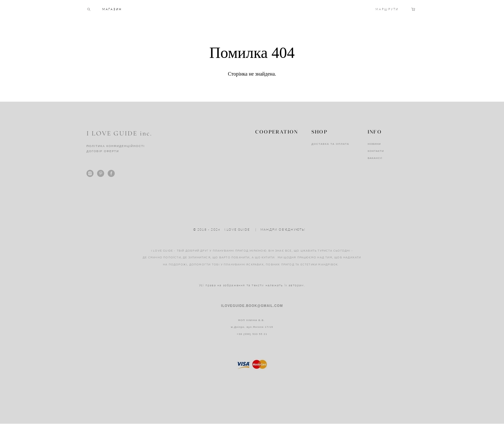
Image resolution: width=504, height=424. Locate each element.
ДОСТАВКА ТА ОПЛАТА (330, 144)
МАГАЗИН (112, 15)
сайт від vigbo (252, 409)
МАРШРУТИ (387, 15)
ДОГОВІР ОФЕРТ (101, 152)
